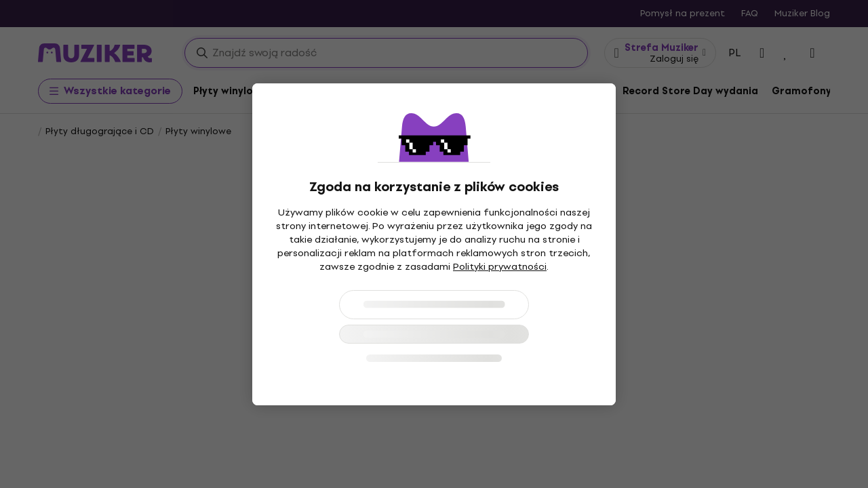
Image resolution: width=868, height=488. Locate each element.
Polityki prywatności (500, 267)
